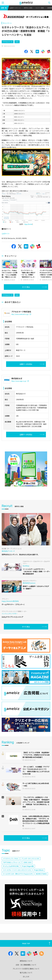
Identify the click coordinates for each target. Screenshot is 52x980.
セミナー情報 (40, 8)
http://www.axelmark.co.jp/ (21, 314)
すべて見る (26, 287)
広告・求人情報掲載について (26, 965)
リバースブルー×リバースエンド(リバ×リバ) (17, 870)
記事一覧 (4, 8)
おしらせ (26, 977)
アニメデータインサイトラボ (30, 858)
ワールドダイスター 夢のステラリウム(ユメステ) (18, 874)
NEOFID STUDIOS (41, 874)
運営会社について (26, 961)
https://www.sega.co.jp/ (20, 381)
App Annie (28, 224)
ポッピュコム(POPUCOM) (11, 866)
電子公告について (26, 973)
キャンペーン (7, 23)
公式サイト (6, 234)
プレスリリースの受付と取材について (26, 969)
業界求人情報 (28, 8)
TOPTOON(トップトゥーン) (12, 862)
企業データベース (15, 8)
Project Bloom (39, 870)
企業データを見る (26, 364)
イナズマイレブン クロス (11, 858)
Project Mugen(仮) (28, 866)
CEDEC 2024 (27, 862)
